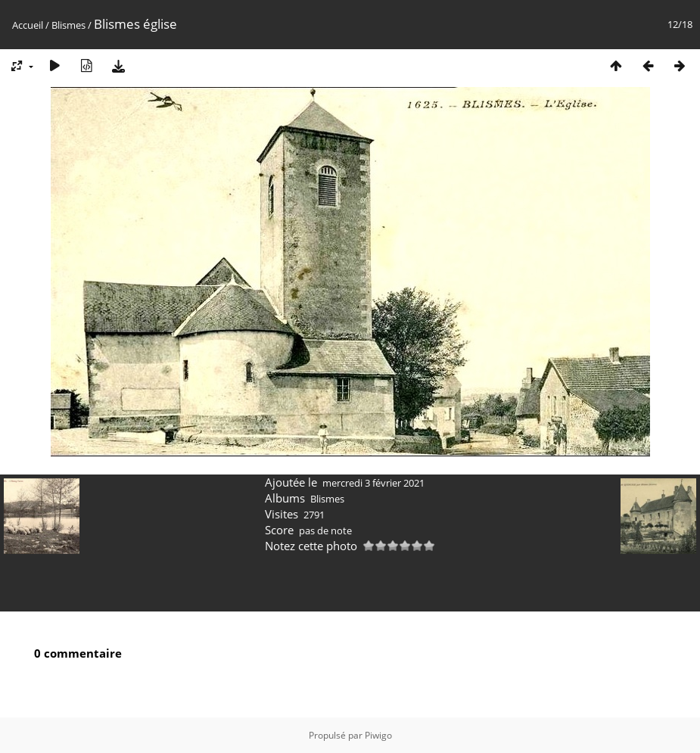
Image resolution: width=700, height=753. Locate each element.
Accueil (28, 25)
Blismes (68, 25)
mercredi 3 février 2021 (373, 483)
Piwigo (378, 735)
